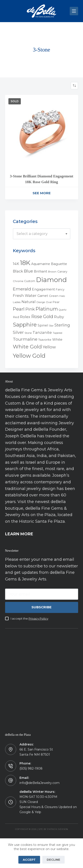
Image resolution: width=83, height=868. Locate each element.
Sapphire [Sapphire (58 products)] (25, 325)
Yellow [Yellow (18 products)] (49, 347)
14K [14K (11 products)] (16, 264)
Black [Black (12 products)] (18, 271)
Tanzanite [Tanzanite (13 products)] (42, 332)
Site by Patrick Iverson (53, 829)
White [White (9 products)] (57, 339)
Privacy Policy (38, 618)
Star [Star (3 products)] (51, 326)
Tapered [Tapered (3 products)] (57, 333)
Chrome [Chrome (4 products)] (18, 281)
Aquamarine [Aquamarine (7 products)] (41, 264)
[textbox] (42, 234)
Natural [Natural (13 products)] (29, 302)
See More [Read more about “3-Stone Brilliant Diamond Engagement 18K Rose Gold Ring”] (42, 193)
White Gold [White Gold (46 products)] (27, 347)
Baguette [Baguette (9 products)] (59, 264)
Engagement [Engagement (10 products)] (43, 289)
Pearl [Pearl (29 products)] (19, 309)
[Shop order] (74, 86)
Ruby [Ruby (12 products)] (59, 317)
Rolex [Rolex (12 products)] (25, 317)
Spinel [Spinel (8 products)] (43, 325)
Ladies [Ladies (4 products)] (17, 302)
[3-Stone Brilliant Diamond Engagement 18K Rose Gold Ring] (42, 131)
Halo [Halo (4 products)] (62, 296)
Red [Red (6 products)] (16, 317)
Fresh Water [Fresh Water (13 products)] (25, 296)
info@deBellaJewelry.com (40, 783)
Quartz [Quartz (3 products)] (63, 310)
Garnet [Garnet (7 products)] (43, 296)
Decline (53, 860)
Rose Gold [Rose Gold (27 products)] (42, 316)
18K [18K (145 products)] (25, 263)
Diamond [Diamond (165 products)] (51, 280)
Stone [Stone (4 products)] (28, 333)
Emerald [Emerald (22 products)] (22, 289)
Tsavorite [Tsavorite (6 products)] (45, 340)
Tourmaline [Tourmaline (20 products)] (25, 339)
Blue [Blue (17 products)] (28, 271)
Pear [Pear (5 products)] (56, 302)
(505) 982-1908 (31, 768)
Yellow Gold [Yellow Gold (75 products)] (29, 356)
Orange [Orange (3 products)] (41, 302)
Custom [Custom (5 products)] (30, 281)
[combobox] (42, 234)
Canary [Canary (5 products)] (62, 272)
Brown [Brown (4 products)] (52, 272)
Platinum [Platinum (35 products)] (47, 309)
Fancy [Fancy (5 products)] (60, 289)
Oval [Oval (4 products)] (49, 302)
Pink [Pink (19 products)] (30, 309)
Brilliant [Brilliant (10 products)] (41, 271)
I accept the (29, 618)
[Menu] (74, 11)
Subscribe (41, 607)
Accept (29, 860)
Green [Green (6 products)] (54, 296)
